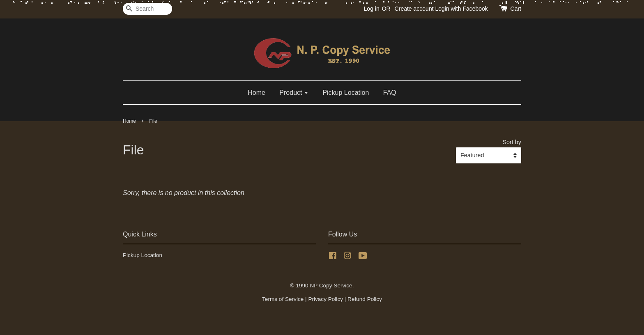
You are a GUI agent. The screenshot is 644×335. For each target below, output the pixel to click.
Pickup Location (346, 93)
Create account (414, 9)
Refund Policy (365, 299)
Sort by (512, 142)
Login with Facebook (461, 9)
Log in (372, 9)
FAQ (390, 93)
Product (294, 93)
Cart (516, 9)
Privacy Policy (325, 299)
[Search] (147, 9)
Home (256, 93)
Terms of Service (283, 299)
